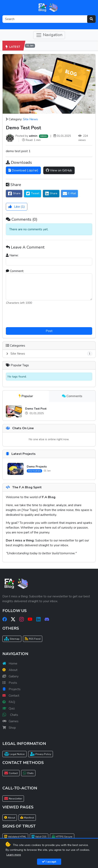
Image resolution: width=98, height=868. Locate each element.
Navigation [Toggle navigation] (49, 35)
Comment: (15, 271)
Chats (10, 715)
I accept (49, 862)
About (10, 670)
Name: (12, 255)
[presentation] (49, 316)
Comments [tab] (72, 396)
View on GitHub (59, 170)
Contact (11, 696)
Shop (9, 728)
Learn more (14, 855)
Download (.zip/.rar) (23, 170)
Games (10, 721)
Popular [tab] (26, 396)
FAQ (9, 702)
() (17, 207)
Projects (11, 689)
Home (10, 664)
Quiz (9, 708)
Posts (10, 683)
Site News (30, 119)
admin (33, 136)
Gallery (10, 676)
